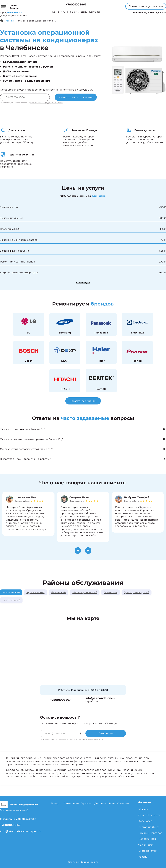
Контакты (94, 12)
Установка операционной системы (37, 21)
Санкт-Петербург (149, 815)
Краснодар (145, 821)
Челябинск (145, 845)
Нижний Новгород (150, 833)
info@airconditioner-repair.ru (100, 700)
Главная (9, 21)
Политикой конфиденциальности (46, 103)
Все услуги (83, 283)
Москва (143, 809)
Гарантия (87, 803)
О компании (71, 12)
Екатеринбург (147, 851)
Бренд (57, 12)
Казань (143, 857)
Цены (84, 12)
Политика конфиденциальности (83, 862)
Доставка (100, 803)
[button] (78, 551)
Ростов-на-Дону (148, 827)
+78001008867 (76, 5)
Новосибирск (147, 839)
